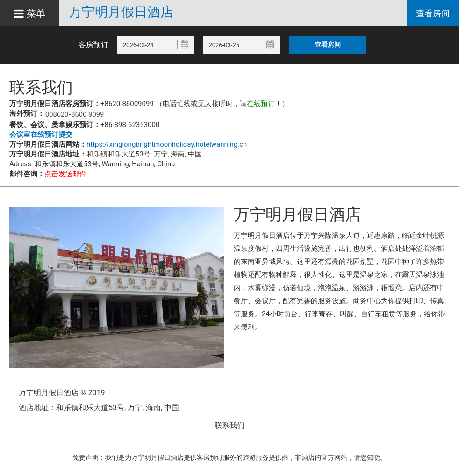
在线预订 (261, 104)
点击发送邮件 (65, 174)
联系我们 (229, 425)
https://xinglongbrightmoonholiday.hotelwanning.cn (167, 144)
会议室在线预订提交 (41, 135)
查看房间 (433, 13)
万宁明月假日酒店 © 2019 (62, 393)
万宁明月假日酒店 (121, 12)
